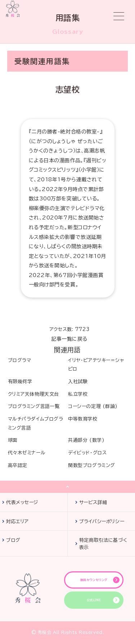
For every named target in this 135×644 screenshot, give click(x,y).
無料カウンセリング (94, 580)
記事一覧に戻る (69, 339)
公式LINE (94, 600)
